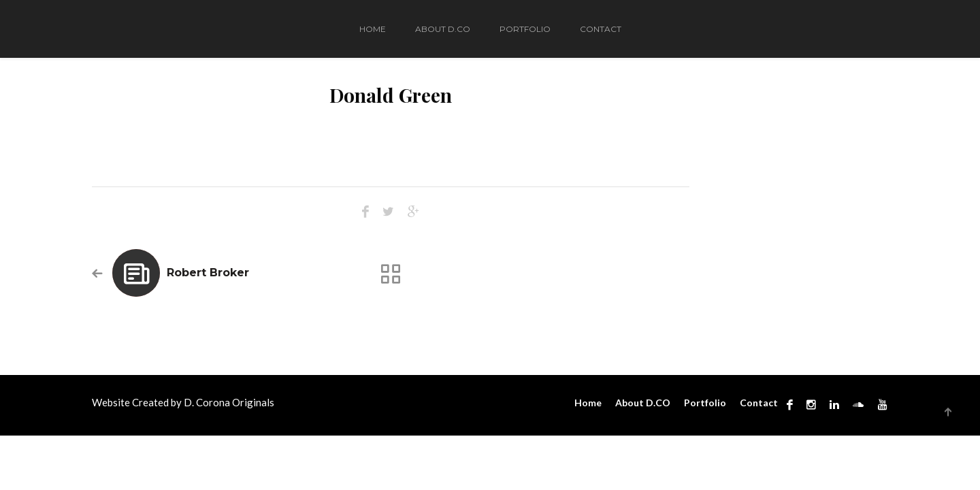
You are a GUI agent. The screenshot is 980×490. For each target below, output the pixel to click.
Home (373, 29)
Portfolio (525, 29)
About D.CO (443, 29)
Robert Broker (208, 273)
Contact (601, 29)
